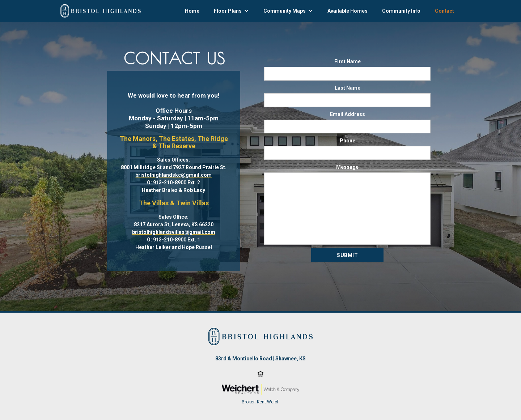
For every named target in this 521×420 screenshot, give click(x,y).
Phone (348, 141)
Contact (444, 11)
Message (347, 167)
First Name (348, 61)
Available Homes (348, 11)
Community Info (401, 11)
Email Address (348, 114)
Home (192, 11)
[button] (231, 11)
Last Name (348, 88)
